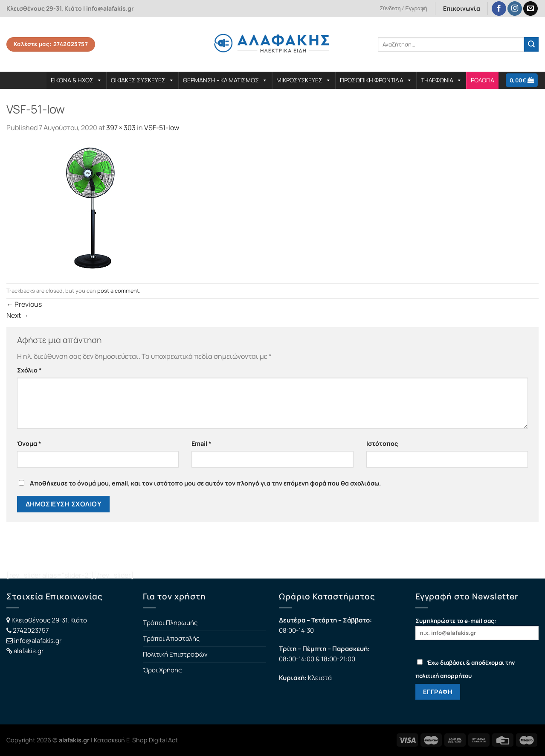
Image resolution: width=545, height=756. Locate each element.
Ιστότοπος (382, 443)
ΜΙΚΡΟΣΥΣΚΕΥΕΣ (304, 80)
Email (201, 443)
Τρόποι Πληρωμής (170, 623)
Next (18, 315)
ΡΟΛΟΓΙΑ (483, 80)
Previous (24, 304)
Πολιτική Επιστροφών (175, 654)
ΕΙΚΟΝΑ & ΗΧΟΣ (76, 80)
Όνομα (29, 443)
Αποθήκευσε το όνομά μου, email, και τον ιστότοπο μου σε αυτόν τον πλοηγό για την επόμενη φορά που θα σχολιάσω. (205, 483)
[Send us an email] (531, 9)
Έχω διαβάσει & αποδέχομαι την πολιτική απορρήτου (465, 669)
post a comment (118, 291)
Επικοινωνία (462, 8)
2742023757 (31, 630)
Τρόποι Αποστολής (171, 638)
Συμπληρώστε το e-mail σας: (477, 628)
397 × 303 (121, 128)
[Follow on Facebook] (499, 9)
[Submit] (531, 44)
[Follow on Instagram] (515, 9)
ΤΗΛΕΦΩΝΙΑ (441, 80)
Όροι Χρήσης (162, 670)
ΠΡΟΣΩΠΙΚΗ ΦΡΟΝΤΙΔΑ (376, 80)
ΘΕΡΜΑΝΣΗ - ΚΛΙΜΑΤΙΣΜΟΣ (225, 80)
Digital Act (163, 740)
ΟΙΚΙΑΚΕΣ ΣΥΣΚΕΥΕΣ (142, 80)
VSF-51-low (162, 128)
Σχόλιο (29, 370)
